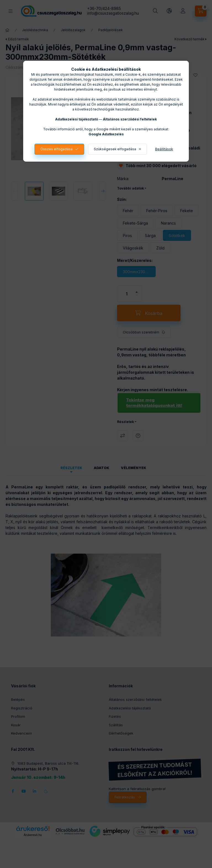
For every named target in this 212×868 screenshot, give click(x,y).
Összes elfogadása (56, 149)
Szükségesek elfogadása (115, 149)
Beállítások (164, 149)
